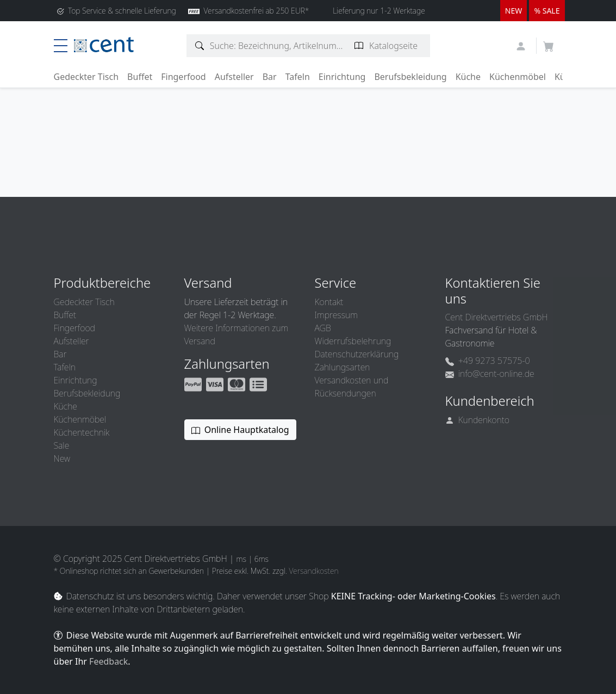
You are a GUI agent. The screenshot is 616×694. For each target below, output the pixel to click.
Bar (270, 77)
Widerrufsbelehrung (353, 341)
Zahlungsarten (343, 367)
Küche (468, 77)
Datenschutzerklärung (357, 354)
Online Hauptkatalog (240, 430)
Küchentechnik (82, 432)
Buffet (140, 77)
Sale (62, 445)
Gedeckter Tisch (86, 77)
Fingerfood (183, 77)
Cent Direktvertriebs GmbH (497, 317)
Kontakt (329, 302)
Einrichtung (342, 77)
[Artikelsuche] (200, 46)
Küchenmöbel (518, 77)
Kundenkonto (478, 420)
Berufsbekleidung (410, 77)
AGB (323, 328)
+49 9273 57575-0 (488, 361)
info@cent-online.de (490, 374)
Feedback (108, 661)
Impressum (336, 315)
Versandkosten (313, 571)
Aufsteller (234, 77)
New (62, 458)
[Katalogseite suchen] (359, 46)
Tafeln (298, 77)
